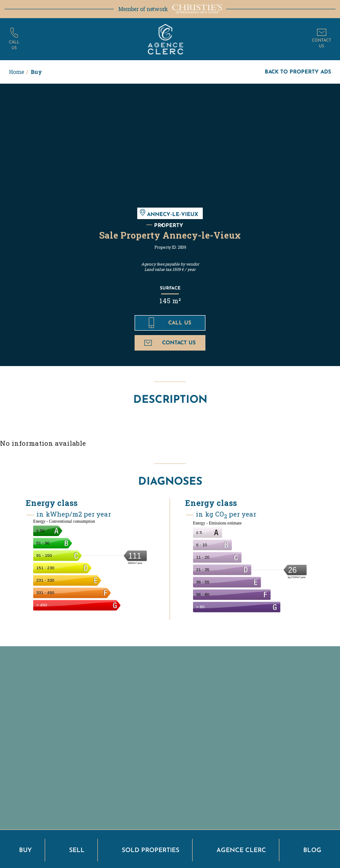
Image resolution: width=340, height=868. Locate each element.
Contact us (170, 342)
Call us (170, 323)
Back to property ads (298, 71)
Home (16, 72)
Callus (14, 45)
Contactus (321, 43)
